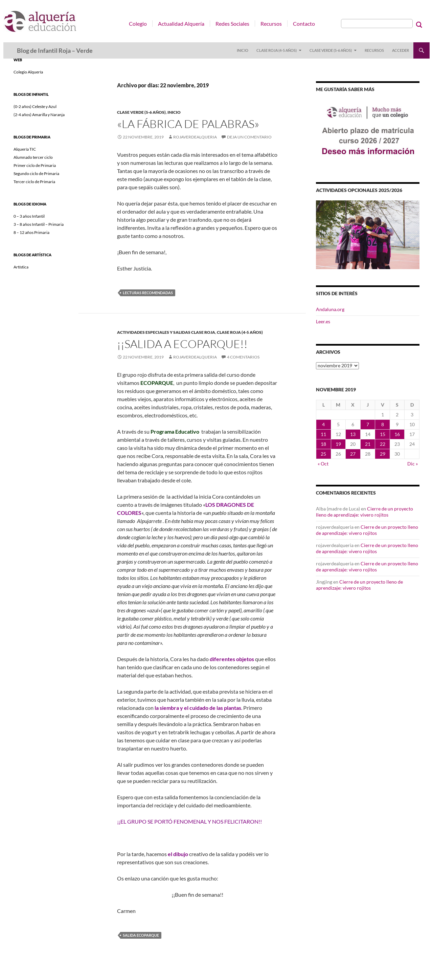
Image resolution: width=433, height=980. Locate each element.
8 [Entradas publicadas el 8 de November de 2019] (383, 424)
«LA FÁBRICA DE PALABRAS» (188, 124)
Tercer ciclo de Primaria (34, 182)
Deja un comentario (249, 137)
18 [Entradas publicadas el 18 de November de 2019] (323, 444)
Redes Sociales (232, 24)
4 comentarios (243, 357)
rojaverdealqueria (195, 137)
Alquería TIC (25, 149)
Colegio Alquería (28, 72)
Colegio (138, 24)
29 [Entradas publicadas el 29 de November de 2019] (383, 454)
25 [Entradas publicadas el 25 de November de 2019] (323, 454)
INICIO (243, 50)
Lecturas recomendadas (148, 293)
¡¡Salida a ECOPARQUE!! (182, 344)
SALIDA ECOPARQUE (141, 935)
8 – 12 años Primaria (31, 232)
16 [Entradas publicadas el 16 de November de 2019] (397, 434)
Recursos (271, 24)
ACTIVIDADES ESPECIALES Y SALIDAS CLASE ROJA (166, 332)
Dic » (413, 464)
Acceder (401, 50)
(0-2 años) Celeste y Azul (35, 106)
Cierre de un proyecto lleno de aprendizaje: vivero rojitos (364, 512)
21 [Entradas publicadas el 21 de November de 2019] (368, 444)
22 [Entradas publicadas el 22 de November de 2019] (383, 444)
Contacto (304, 24)
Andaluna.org (330, 309)
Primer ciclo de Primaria (35, 165)
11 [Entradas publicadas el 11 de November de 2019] (323, 434)
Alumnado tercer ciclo (33, 157)
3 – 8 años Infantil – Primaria (39, 224)
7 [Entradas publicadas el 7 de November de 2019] (368, 424)
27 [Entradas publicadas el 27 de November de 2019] (353, 454)
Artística (21, 267)
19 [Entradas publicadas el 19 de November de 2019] (338, 444)
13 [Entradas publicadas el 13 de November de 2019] (353, 434)
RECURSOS (374, 50)
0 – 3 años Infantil (29, 216)
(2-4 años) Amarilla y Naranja (39, 115)
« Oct (323, 464)
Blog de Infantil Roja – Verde (55, 50)
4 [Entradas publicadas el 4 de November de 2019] (323, 424)
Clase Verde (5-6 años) (331, 50)
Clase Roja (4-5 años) (277, 50)
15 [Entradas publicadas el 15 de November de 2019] (383, 434)
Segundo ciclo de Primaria (36, 173)
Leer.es (323, 321)
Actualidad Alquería (181, 24)
